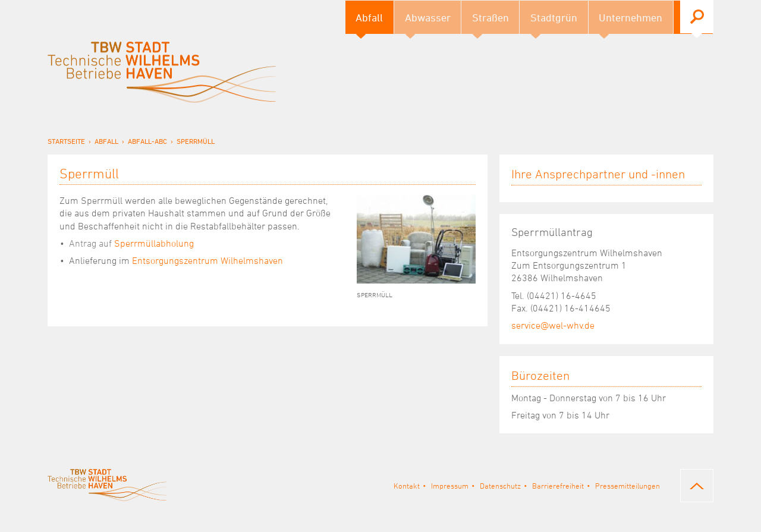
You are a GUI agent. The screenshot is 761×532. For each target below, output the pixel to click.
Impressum (450, 486)
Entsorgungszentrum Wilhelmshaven (207, 260)
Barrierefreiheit (558, 486)
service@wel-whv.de (553, 325)
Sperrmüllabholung (131, 243)
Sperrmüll (196, 141)
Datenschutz (500, 486)
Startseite (66, 141)
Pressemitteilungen (628, 486)
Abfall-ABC (147, 141)
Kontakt (407, 486)
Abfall (106, 141)
